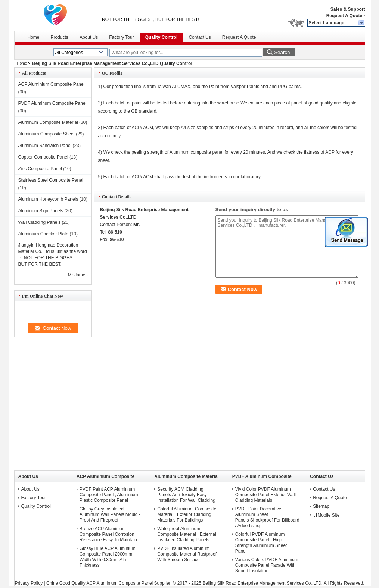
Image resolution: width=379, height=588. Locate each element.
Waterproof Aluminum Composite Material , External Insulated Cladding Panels (187, 534)
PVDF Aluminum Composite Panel (52, 103)
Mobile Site (326, 515)
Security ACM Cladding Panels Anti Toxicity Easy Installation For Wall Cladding (186, 495)
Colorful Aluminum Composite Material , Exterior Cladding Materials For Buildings (187, 514)
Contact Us (200, 37)
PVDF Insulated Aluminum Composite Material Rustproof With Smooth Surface (187, 554)
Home (34, 37)
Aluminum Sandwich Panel (45, 146)
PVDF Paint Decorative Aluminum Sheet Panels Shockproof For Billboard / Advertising (267, 517)
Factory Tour (121, 37)
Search (282, 52)
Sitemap (321, 506)
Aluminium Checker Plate (44, 234)
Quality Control (161, 37)
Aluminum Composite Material (48, 122)
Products (60, 37)
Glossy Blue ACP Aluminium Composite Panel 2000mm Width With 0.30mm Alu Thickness (108, 557)
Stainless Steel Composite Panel (51, 180)
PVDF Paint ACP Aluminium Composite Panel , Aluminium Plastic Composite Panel (109, 495)
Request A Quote (344, 16)
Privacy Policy (29, 583)
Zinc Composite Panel (40, 169)
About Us (89, 37)
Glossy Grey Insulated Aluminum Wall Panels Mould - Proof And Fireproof (110, 514)
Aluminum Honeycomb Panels (48, 199)
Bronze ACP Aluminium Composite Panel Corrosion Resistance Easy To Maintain (108, 534)
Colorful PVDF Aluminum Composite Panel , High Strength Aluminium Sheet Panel (261, 543)
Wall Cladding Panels (40, 222)
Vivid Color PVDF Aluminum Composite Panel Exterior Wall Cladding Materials (265, 495)
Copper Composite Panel (43, 157)
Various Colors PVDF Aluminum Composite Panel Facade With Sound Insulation (267, 565)
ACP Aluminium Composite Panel (52, 84)
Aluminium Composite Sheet (46, 134)
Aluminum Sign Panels (41, 211)
